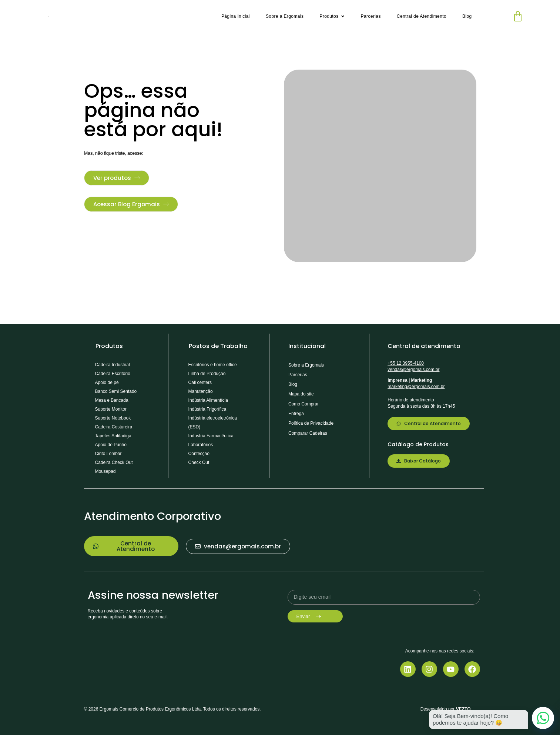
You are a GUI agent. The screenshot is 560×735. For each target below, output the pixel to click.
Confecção (199, 454)
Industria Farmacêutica (211, 436)
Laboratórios (201, 445)
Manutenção (201, 391)
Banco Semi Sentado (116, 391)
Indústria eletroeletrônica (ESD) (213, 422)
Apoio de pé (107, 382)
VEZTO (463, 709)
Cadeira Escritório (113, 374)
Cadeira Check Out (114, 462)
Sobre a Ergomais (306, 365)
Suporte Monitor (111, 409)
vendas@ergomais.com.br (413, 370)
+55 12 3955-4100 (406, 363)
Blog (293, 384)
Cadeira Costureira (114, 427)
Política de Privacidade (311, 423)
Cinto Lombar (108, 454)
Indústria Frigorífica (207, 409)
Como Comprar (304, 404)
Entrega (296, 414)
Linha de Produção (207, 374)
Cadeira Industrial (113, 365)
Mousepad (105, 471)
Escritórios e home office (213, 365)
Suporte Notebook (113, 418)
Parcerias (298, 375)
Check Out (199, 462)
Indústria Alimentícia (208, 400)
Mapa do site (301, 394)
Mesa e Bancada (112, 400)
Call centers (200, 382)
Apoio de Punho (111, 445)
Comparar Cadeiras (308, 433)
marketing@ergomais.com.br (416, 387)
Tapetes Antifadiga (113, 436)
